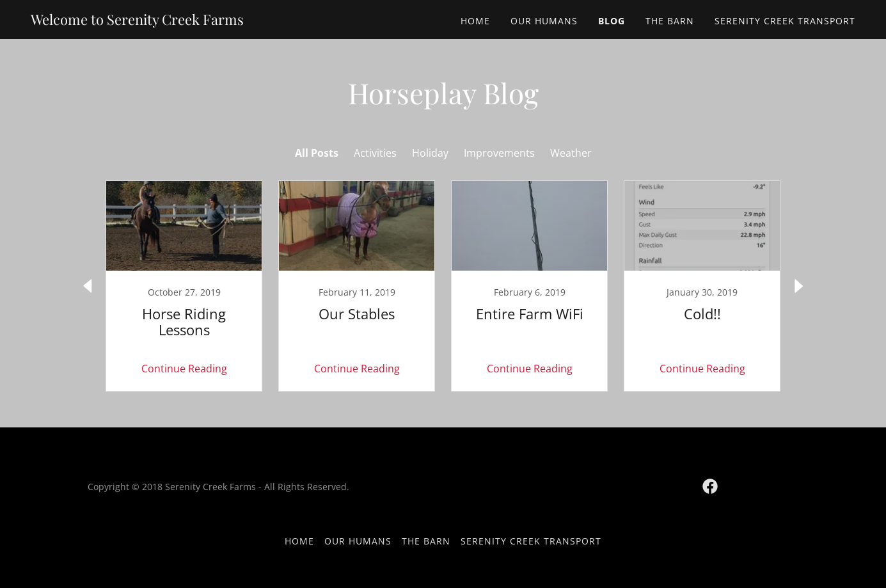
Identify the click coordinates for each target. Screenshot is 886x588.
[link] (137, 21)
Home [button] (299, 541)
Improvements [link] (499, 153)
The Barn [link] (670, 21)
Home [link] (475, 21)
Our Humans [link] (544, 21)
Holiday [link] (430, 153)
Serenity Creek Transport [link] (785, 21)
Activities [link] (375, 153)
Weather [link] (571, 153)
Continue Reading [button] (184, 369)
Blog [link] (612, 21)
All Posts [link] (317, 153)
